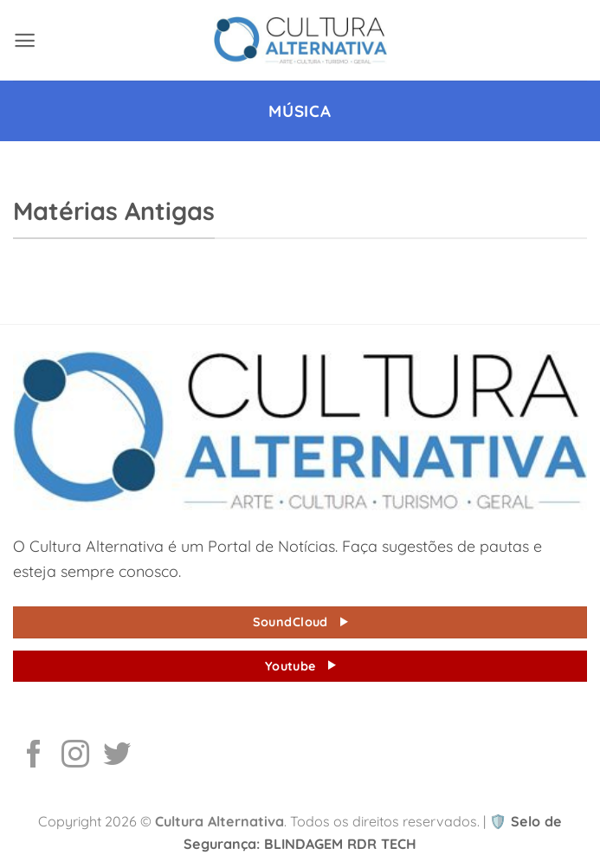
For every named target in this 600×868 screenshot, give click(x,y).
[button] (25, 40)
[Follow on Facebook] (34, 756)
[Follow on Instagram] (75, 756)
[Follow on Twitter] (117, 756)
